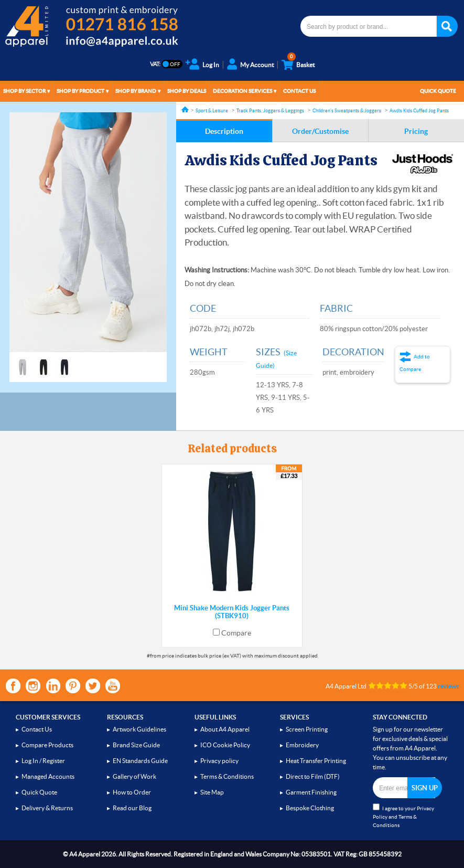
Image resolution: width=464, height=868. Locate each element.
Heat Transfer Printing (316, 761)
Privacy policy (219, 761)
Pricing (416, 131)
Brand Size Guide (136, 745)
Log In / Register (43, 761)
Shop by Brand (136, 91)
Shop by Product (80, 91)
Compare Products (47, 745)
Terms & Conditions (227, 776)
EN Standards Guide (140, 761)
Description (224, 131)
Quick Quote (438, 91)
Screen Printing (307, 729)
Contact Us (299, 91)
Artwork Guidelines (139, 729)
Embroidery (302, 745)
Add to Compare (415, 363)
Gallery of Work (134, 776)
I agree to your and (403, 816)
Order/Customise (320, 131)
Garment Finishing (311, 792)
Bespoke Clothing (310, 808)
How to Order (132, 792)
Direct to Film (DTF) (313, 776)
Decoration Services (242, 91)
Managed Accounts (48, 776)
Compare (236, 633)
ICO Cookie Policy (225, 745)
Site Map (212, 792)
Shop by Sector (24, 91)
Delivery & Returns (47, 808)
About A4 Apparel (225, 729)
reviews (448, 686)
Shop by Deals (187, 91)
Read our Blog (132, 808)
